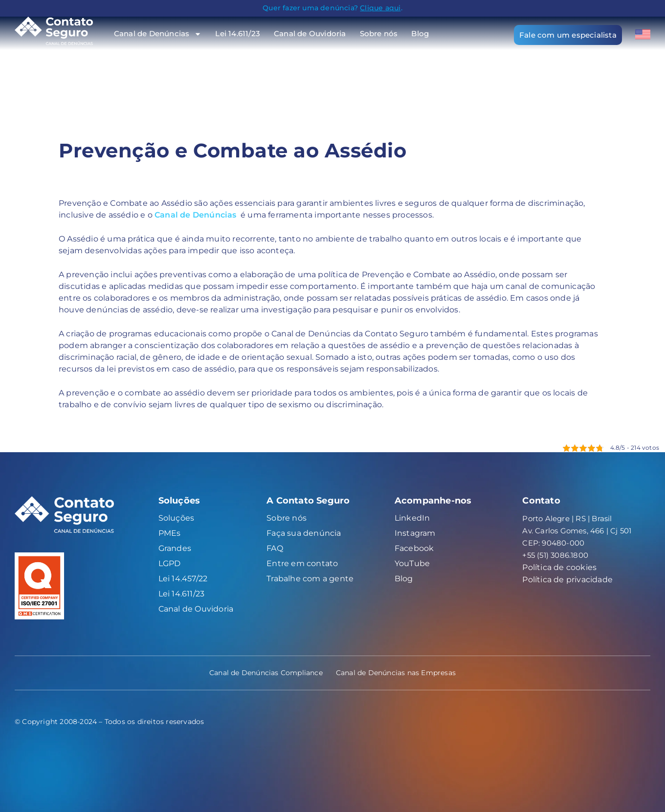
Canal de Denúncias (158, 33)
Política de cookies (559, 567)
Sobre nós (379, 33)
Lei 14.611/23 (238, 33)
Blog (420, 33)
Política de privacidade (567, 580)
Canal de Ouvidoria (310, 33)
